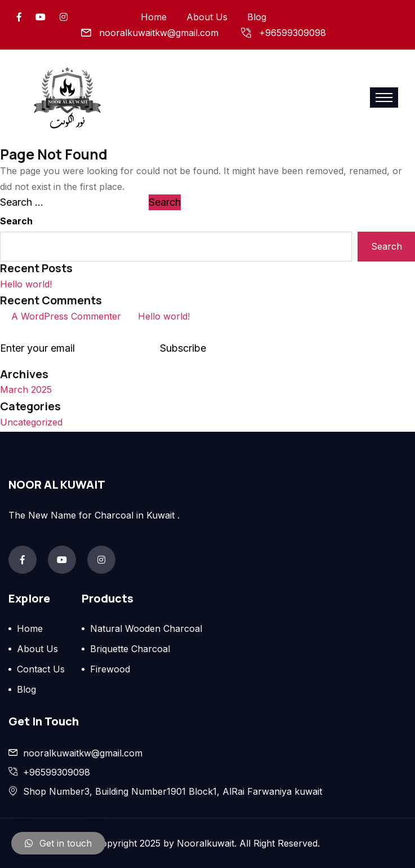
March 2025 (26, 389)
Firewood (110, 669)
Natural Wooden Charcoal (146, 628)
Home (154, 17)
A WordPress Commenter (66, 316)
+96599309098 (293, 33)
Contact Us (41, 669)
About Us (207, 17)
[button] (58, 843)
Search (16, 221)
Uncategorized (31, 422)
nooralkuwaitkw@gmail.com (159, 33)
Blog (257, 17)
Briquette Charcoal (130, 649)
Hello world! (26, 284)
